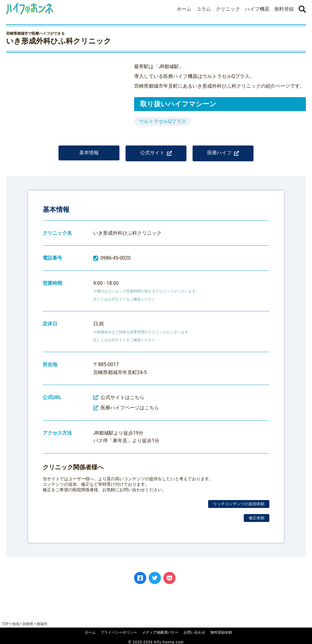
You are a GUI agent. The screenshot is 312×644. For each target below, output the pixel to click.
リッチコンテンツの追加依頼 (239, 508)
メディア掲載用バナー (160, 632)
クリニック (228, 9)
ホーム (184, 9)
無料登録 (284, 9)
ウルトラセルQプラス (163, 121)
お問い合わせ (194, 632)
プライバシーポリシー (119, 632)
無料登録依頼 (221, 632)
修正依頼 (257, 522)
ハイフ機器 (257, 9)
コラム (204, 9)
